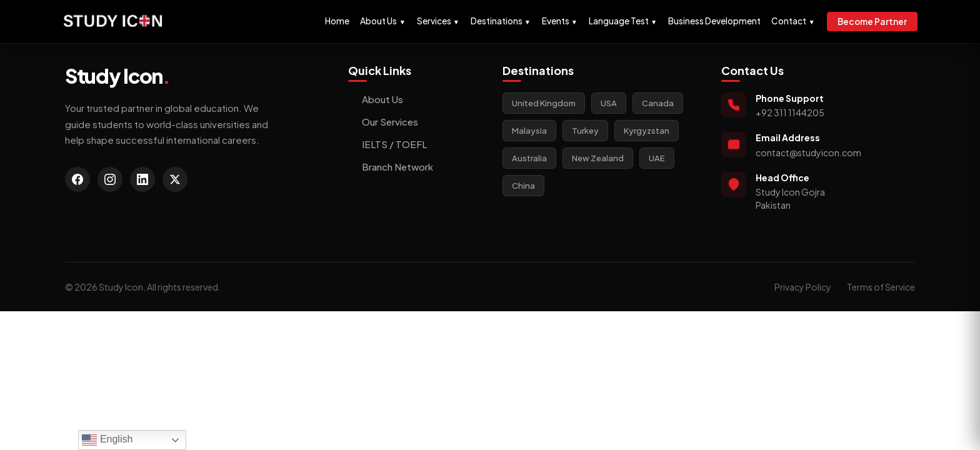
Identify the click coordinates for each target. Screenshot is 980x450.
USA (609, 103)
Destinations (501, 21)
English (107, 440)
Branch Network (391, 167)
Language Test (623, 21)
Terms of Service (881, 287)
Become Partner (872, 22)
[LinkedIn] (142, 179)
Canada (658, 103)
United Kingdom (544, 103)
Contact (793, 21)
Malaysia (529, 131)
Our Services (383, 122)
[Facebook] (77, 179)
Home (337, 21)
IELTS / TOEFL (387, 144)
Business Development (714, 21)
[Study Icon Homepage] (113, 22)
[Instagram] (110, 179)
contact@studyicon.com (808, 152)
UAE (657, 158)
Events (560, 21)
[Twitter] (175, 179)
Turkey (585, 131)
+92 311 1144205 (790, 112)
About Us (382, 21)
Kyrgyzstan (647, 131)
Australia (529, 158)
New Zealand (598, 158)
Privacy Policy (803, 287)
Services (438, 21)
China (523, 186)
